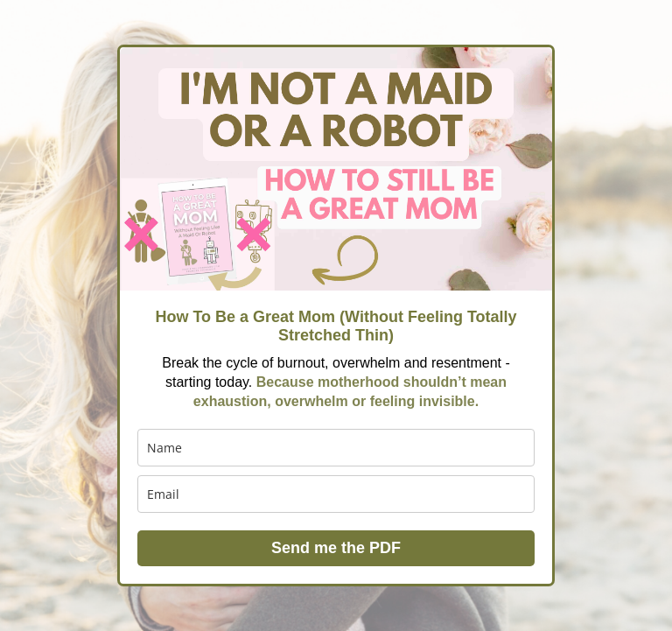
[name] (336, 448)
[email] (336, 494)
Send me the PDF (336, 548)
